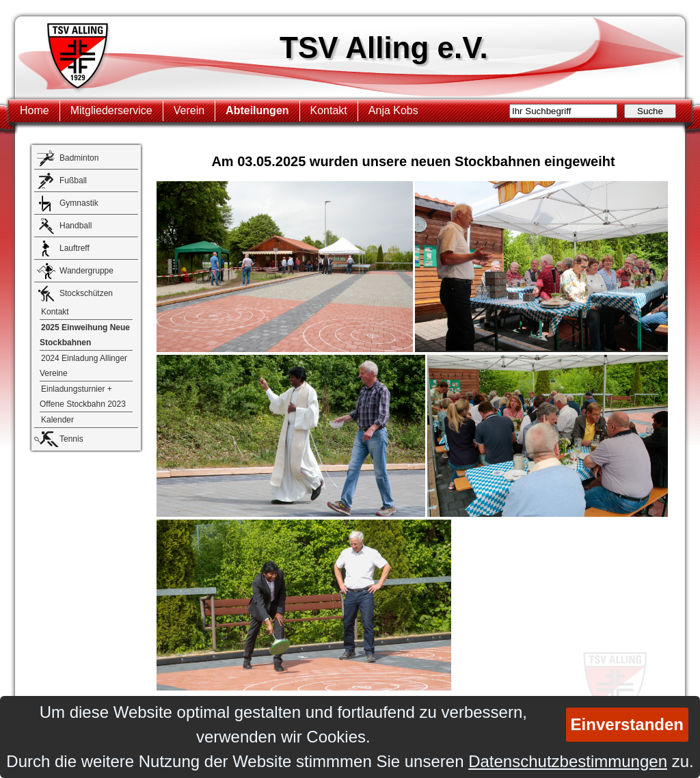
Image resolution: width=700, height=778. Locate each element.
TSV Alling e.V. (384, 48)
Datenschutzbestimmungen (568, 761)
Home (35, 110)
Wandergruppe (86, 271)
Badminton (79, 158)
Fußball (73, 180)
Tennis (71, 439)
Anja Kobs (393, 110)
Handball (76, 226)
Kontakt (329, 110)
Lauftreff (75, 248)
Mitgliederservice (111, 110)
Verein (189, 110)
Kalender (57, 420)
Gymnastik (79, 203)
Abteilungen (257, 110)
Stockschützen (86, 293)
